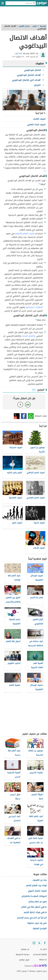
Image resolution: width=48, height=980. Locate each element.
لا (20, 405)
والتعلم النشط (29, 336)
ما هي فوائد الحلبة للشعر (35, 912)
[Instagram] (34, 943)
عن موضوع (25, 949)
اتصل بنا (44, 949)
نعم (28, 405)
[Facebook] (45, 943)
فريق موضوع (24, 960)
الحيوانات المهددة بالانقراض (34, 896)
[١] (4, 167)
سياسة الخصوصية (23, 954)
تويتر (17, 416)
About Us (43, 960)
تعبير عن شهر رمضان (38, 902)
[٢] (45, 171)
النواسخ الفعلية (40, 928)
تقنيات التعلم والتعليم (25, 233)
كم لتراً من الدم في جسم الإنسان (32, 918)
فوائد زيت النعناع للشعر (36, 885)
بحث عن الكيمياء (40, 880)
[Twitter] (39, 943)
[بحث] (34, 3)
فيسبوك (24, 416)
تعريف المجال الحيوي (37, 891)
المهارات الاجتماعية (34, 307)
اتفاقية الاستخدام (40, 954)
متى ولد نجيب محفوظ (37, 923)
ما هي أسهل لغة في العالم (34, 907)
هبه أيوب (18, 53)
